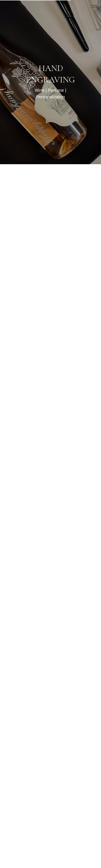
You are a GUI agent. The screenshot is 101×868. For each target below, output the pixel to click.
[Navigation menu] (95, 6)
